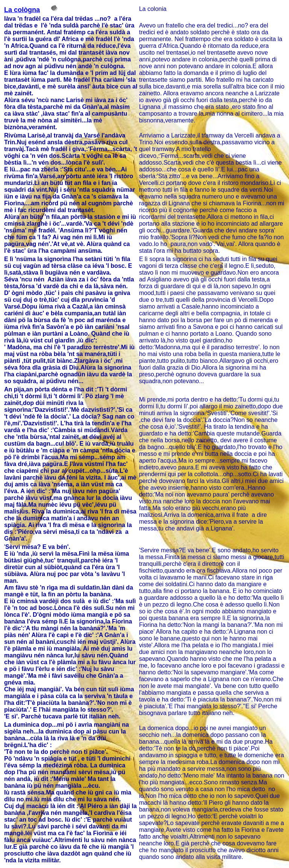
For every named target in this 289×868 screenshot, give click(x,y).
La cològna (22, 10)
